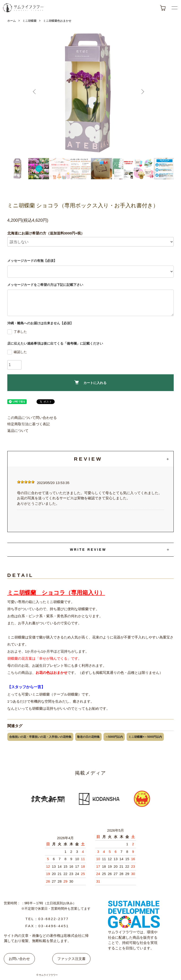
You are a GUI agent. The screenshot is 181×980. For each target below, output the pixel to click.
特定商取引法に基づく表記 (29, 424)
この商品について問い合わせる (32, 418)
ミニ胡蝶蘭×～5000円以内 (145, 737)
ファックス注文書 (71, 959)
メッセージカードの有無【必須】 (32, 261)
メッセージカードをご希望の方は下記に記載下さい (45, 285)
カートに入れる (90, 382)
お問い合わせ (19, 959)
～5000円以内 (114, 737)
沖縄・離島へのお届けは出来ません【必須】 (40, 323)
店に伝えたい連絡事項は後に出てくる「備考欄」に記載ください (55, 343)
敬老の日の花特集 (88, 737)
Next (144, 94)
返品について (18, 431)
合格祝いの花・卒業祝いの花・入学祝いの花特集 (40, 737)
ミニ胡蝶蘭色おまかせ (57, 21)
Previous (37, 94)
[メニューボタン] (175, 8)
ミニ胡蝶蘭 (29, 21)
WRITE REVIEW (88, 550)
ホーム (12, 21)
